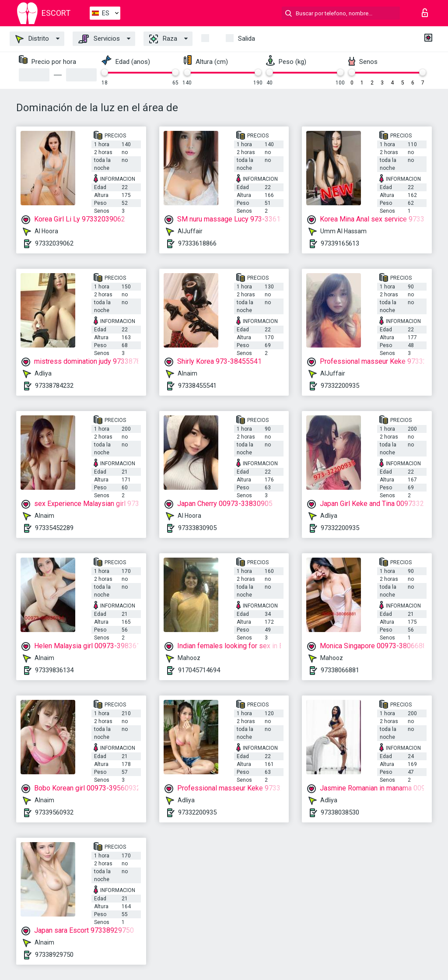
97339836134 (54, 670)
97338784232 (54, 386)
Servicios (99, 39)
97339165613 (340, 243)
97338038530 (340, 812)
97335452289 (54, 528)
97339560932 (54, 812)
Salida (247, 39)
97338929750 (54, 955)
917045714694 (199, 670)
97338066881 (340, 670)
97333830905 (197, 528)
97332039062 (54, 243)
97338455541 (197, 386)
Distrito (32, 39)
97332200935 (340, 386)
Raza (163, 39)
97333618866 (197, 243)
